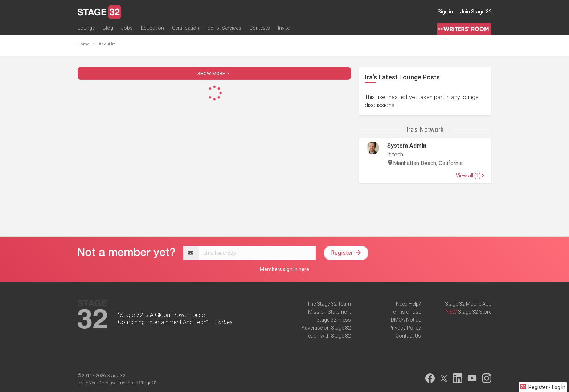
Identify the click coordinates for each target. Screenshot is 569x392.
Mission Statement (329, 312)
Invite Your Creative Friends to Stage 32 (118, 383)
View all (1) (470, 176)
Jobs (127, 28)
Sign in (445, 12)
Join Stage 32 (476, 12)
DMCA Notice (406, 320)
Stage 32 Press (334, 320)
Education (152, 28)
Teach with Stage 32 (328, 336)
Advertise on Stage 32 (326, 328)
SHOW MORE (214, 73)
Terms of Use (406, 312)
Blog (108, 28)
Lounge (86, 28)
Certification (186, 28)
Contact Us (408, 336)
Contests (260, 28)
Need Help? (408, 304)
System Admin (407, 146)
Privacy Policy (405, 328)
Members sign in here (284, 269)
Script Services (224, 28)
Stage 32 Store (475, 312)
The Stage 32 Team (329, 304)
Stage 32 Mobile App (468, 304)
